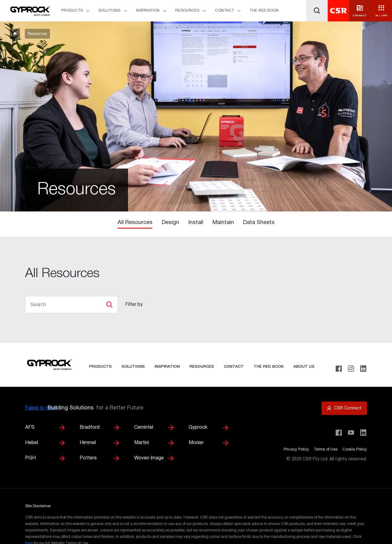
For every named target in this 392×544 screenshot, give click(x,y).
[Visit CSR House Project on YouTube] (351, 433)
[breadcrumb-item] (15, 34)
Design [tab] (170, 223)
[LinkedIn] (363, 369)
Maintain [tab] (223, 223)
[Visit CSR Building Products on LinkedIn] (363, 433)
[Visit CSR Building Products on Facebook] (339, 433)
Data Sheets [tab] (259, 223)
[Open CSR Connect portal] (344, 408)
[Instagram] (351, 369)
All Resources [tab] (135, 223)
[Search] (317, 11)
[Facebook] (339, 369)
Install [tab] (196, 223)
